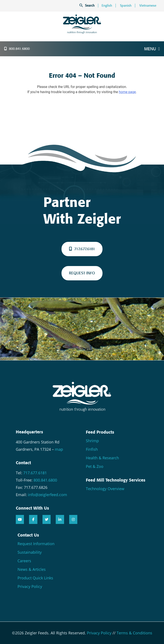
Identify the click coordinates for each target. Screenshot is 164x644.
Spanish (126, 6)
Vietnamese (148, 6)
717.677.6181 (82, 249)
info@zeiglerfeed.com (48, 495)
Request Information (36, 544)
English (107, 6)
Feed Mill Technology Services (116, 480)
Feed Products (100, 432)
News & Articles (32, 569)
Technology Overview (105, 489)
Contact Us (28, 535)
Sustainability (30, 552)
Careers (24, 561)
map (59, 449)
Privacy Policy (30, 586)
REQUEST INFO (82, 273)
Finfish (92, 449)
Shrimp (92, 441)
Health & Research (102, 458)
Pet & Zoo (95, 466)
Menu (152, 49)
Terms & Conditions (134, 633)
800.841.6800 (17, 49)
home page (127, 92)
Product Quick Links (35, 578)
